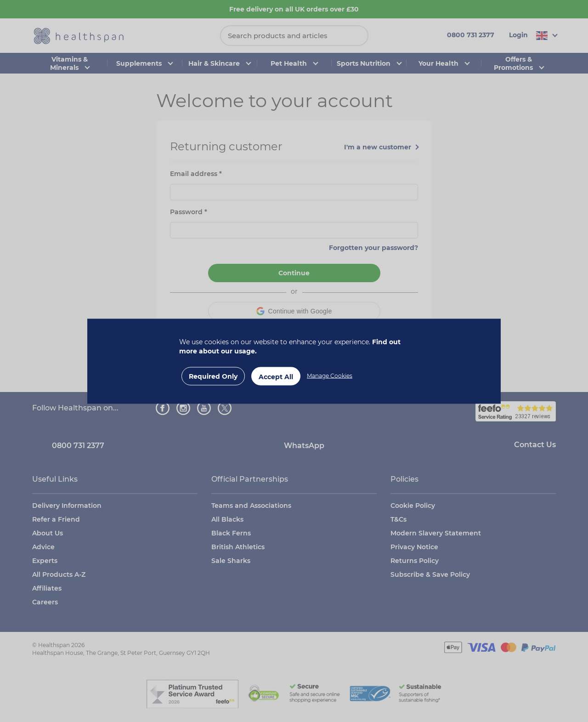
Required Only (213, 376)
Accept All (276, 376)
